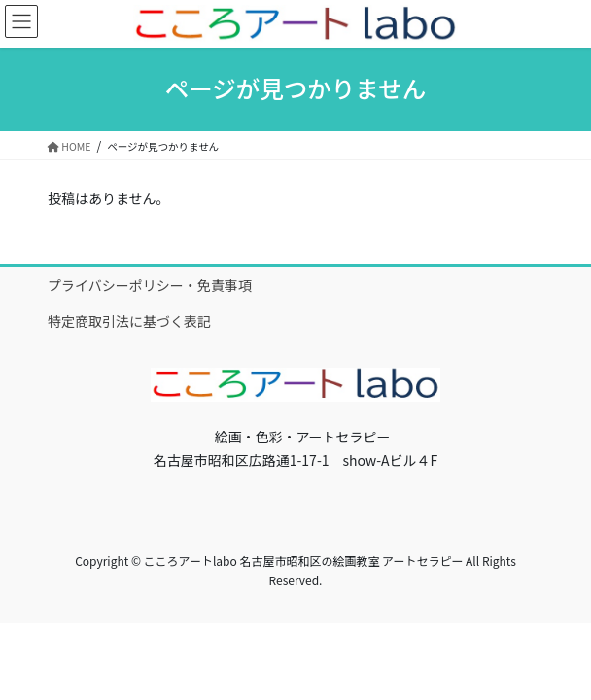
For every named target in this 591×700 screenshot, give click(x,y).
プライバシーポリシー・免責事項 (150, 285)
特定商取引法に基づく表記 (129, 321)
